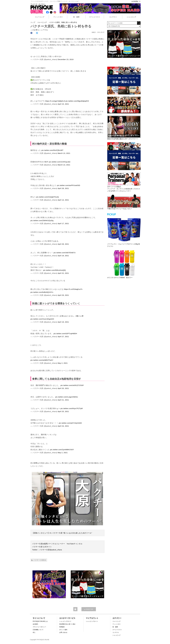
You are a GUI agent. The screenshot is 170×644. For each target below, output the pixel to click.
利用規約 (62, 627)
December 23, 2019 (66, 59)
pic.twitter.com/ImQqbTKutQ (48, 197)
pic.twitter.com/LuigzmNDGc (67, 397)
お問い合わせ (63, 632)
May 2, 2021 (63, 363)
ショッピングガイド (65, 621)
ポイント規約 (63, 630)
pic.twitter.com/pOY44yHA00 (70, 423)
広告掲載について (38, 630)
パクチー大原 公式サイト (42, 547)
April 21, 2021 (63, 400)
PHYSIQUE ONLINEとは (40, 621)
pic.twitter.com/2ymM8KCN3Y (62, 450)
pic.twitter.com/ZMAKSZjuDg (42, 220)
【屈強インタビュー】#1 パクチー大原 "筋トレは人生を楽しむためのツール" (62, 533)
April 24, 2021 (63, 426)
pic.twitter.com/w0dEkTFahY (42, 360)
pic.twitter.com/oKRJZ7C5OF (72, 385)
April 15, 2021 (63, 104)
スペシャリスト (95, 17)
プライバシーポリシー (39, 627)
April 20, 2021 (63, 388)
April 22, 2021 (63, 273)
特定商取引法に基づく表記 (67, 624)
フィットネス (58, 17)
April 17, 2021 (63, 223)
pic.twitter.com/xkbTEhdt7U (65, 253)
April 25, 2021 (63, 411)
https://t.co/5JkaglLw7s (73, 289)
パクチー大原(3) (40, 560)
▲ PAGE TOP (89, 609)
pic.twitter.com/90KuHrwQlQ (54, 270)
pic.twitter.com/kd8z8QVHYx (42, 292)
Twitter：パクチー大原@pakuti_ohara (47, 550)
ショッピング (131, 17)
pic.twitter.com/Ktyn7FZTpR (72, 408)
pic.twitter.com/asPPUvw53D (69, 185)
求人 (34, 632)
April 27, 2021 (63, 337)
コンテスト (113, 17)
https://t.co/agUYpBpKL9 (55, 101)
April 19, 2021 (63, 256)
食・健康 (76, 17)
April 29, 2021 (63, 295)
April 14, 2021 (63, 200)
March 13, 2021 (64, 153)
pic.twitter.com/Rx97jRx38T (52, 150)
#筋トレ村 (80, 316)
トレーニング (40, 17)
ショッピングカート (92, 621)
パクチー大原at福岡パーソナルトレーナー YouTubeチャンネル (57, 544)
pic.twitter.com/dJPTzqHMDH (65, 334)
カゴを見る (136, 1)
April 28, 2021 (63, 188)
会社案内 (35, 624)
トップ (33, 22)
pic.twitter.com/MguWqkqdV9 (77, 101)
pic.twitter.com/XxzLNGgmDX (42, 319)
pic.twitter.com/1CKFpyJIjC (60, 162)
